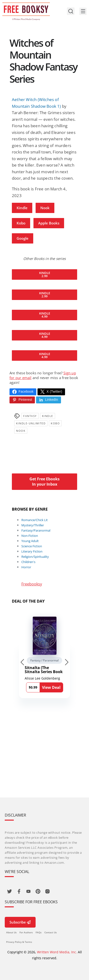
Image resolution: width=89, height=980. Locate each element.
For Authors (26, 932)
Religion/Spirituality (35, 557)
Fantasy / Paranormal (44, 660)
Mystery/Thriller (33, 525)
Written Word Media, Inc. (57, 952)
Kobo (21, 223)
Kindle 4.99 (45, 315)
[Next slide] (67, 662)
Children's (28, 562)
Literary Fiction (32, 551)
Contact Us (51, 932)
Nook (45, 208)
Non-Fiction (30, 536)
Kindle (22, 208)
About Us (11, 932)
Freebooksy (32, 584)
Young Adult (30, 541)
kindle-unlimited (31, 423)
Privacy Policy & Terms (19, 942)
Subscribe (20, 922)
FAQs (39, 932)
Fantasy (30, 416)
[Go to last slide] (22, 662)
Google (23, 238)
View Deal (51, 687)
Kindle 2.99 (45, 274)
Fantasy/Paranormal (36, 530)
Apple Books (49, 223)
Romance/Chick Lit (35, 520)
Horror (26, 567)
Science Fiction (32, 546)
